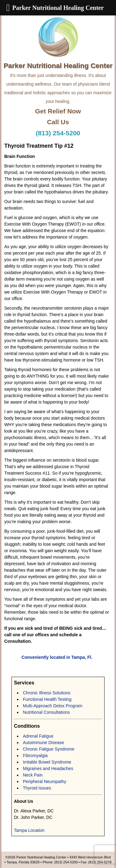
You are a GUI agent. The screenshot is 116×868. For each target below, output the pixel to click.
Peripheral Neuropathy (45, 781)
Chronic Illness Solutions (47, 693)
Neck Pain (33, 775)
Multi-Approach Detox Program (53, 706)
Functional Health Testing (47, 699)
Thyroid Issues (37, 788)
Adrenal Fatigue (38, 736)
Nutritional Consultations (46, 712)
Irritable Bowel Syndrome (47, 762)
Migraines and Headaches (48, 768)
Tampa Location (29, 830)
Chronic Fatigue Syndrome (49, 749)
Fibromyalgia (35, 756)
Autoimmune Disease (43, 743)
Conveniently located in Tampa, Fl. (57, 657)
